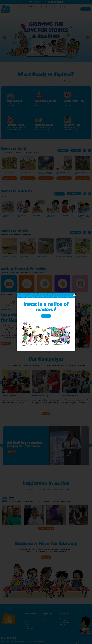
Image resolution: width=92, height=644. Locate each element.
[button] (74, 294)
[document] (46, 322)
